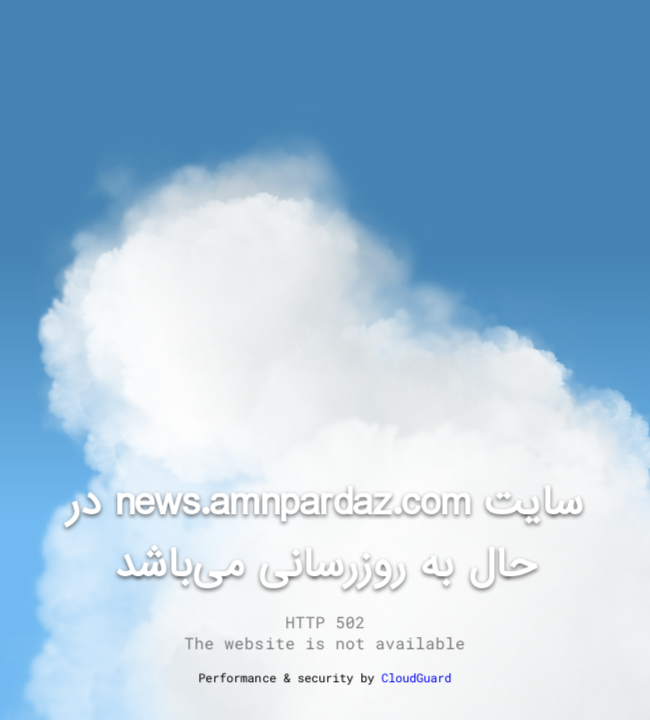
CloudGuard (416, 677)
